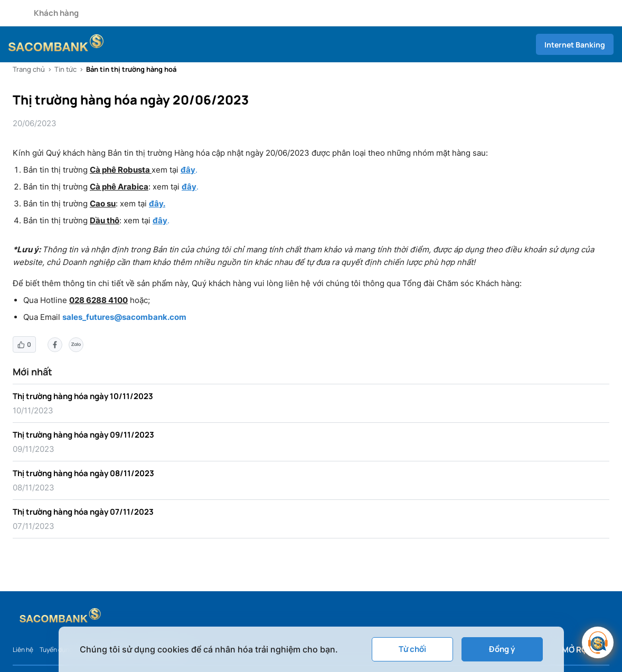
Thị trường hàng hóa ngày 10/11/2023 (83, 396)
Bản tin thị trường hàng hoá (131, 69)
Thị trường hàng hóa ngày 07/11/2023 (83, 512)
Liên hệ (23, 650)
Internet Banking (575, 45)
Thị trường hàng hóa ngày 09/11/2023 (83, 435)
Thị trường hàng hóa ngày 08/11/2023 (83, 473)
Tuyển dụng (56, 650)
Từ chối (412, 649)
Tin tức (65, 69)
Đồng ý (502, 649)
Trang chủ (29, 69)
